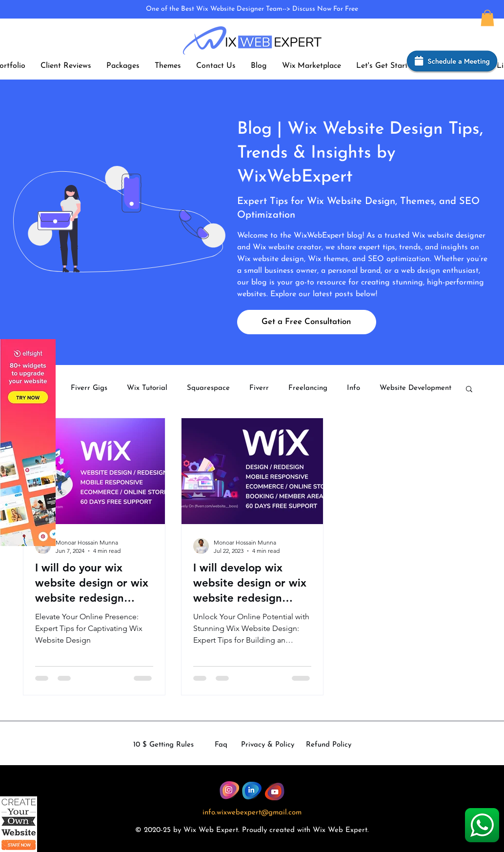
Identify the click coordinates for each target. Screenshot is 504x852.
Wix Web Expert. (341, 830)
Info (353, 388)
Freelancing (308, 388)
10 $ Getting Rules (163, 745)
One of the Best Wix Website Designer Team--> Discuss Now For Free (252, 9)
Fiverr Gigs (89, 388)
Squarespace (208, 388)
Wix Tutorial (147, 388)
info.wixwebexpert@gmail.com (252, 813)
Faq (221, 745)
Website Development (415, 388)
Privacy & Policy (268, 745)
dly (262, 830)
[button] (487, 18)
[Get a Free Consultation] (307, 322)
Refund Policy (329, 745)
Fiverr (259, 388)
